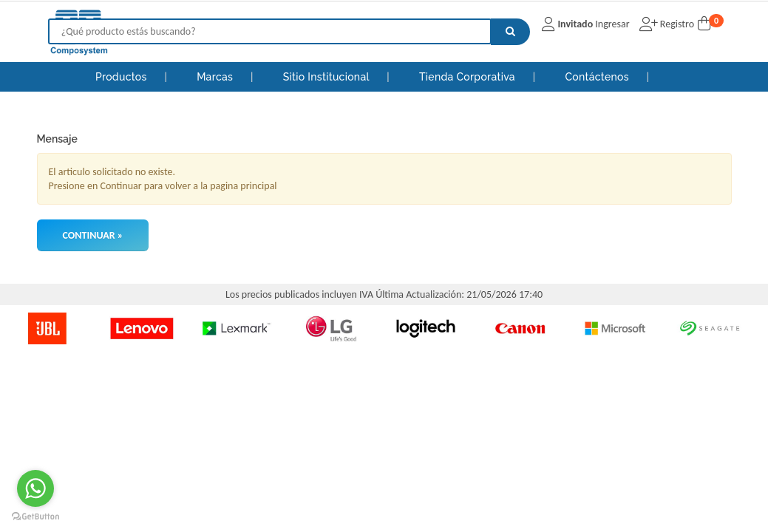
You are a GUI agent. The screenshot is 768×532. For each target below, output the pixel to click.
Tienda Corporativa (469, 77)
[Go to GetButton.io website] (35, 517)
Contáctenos (598, 77)
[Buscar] (510, 32)
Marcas (216, 77)
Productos (121, 77)
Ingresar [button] (612, 24)
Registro (676, 24)
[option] (47, 328)
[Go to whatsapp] (35, 488)
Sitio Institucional (328, 77)
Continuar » (93, 235)
